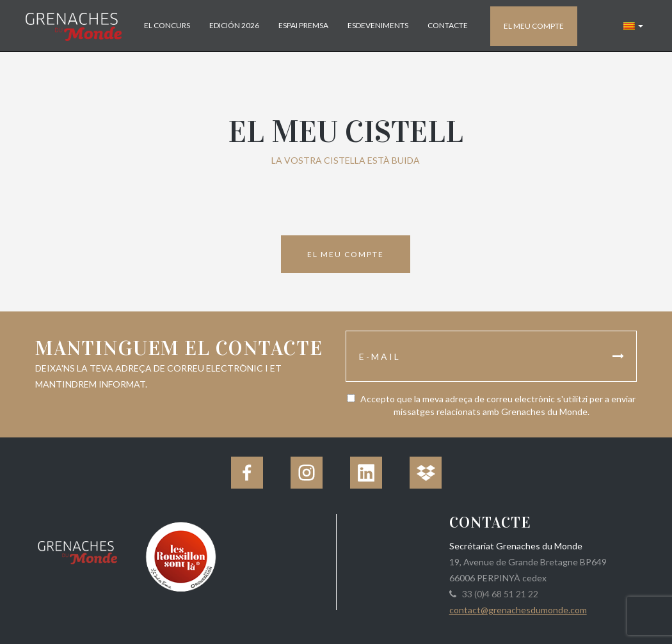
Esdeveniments (378, 25)
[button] (633, 26)
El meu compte (534, 26)
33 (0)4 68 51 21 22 (498, 594)
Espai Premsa (303, 25)
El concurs (167, 25)
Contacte (448, 25)
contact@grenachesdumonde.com (518, 610)
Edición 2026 (234, 25)
